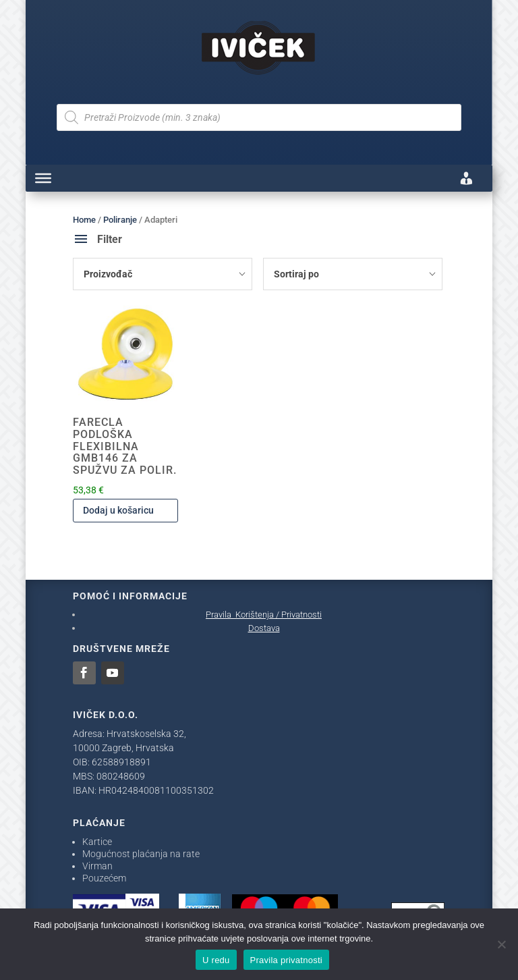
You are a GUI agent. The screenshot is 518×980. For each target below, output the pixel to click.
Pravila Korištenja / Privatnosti (264, 615)
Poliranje (120, 220)
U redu (216, 960)
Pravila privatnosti (286, 960)
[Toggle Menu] (43, 178)
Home (84, 220)
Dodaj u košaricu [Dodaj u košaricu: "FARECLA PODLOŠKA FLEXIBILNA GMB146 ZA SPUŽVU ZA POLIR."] (118, 510)
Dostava (264, 628)
